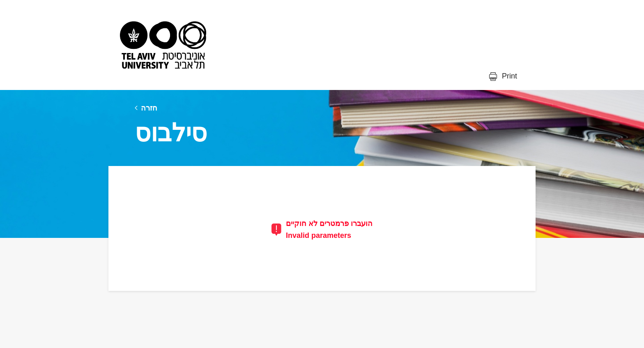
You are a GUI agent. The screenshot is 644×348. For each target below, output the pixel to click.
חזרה (149, 108)
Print (508, 76)
